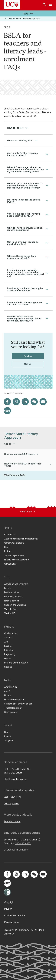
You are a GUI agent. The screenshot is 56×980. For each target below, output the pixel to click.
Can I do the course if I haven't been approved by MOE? (28, 215)
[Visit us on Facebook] (7, 402)
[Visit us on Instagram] (16, 402)
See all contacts (12, 821)
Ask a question (11, 803)
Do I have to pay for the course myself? (28, 201)
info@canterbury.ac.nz (15, 779)
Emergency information (16, 850)
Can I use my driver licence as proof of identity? (28, 243)
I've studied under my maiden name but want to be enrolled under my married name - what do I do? (28, 273)
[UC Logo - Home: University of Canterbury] (12, 4)
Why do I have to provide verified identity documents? (28, 229)
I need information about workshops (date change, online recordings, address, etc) (28, 319)
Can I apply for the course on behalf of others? (28, 154)
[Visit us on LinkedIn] (25, 402)
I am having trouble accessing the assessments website (28, 289)
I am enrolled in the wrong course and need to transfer (28, 304)
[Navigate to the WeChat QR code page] (34, 402)
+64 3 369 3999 (13, 773)
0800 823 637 (23, 843)
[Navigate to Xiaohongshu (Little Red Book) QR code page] (7, 411)
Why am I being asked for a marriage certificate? (28, 257)
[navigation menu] (50, 5)
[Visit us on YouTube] (43, 402)
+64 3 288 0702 (12, 797)
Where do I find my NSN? (23, 141)
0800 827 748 (11, 769)
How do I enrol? (18, 128)
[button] (28, 13)
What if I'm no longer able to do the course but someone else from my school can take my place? (28, 169)
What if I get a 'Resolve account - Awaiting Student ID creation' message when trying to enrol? (28, 186)
